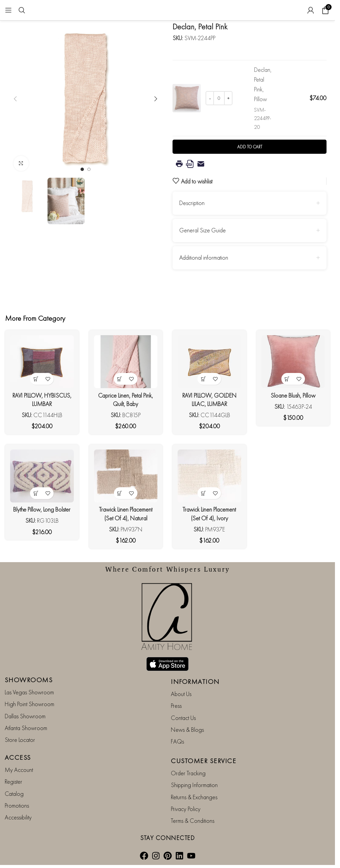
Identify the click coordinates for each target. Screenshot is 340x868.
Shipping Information (194, 785)
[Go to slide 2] (89, 169)
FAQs (177, 741)
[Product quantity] (219, 98)
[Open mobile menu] (8, 10)
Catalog (14, 794)
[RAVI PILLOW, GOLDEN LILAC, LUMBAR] (209, 362)
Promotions (17, 805)
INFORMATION (195, 682)
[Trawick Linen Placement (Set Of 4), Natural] (126, 476)
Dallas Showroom (25, 716)
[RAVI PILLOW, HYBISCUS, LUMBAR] (42, 362)
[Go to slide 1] (82, 169)
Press (176, 706)
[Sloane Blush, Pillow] (293, 362)
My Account (19, 770)
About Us (181, 694)
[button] (15, 99)
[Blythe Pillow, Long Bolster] (42, 476)
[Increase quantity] (228, 98)
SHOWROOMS (29, 680)
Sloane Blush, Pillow (293, 395)
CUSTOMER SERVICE (204, 761)
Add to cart (250, 147)
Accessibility (18, 817)
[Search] (22, 10)
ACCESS (18, 757)
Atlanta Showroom (26, 728)
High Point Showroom (29, 704)
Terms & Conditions (193, 821)
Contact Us (183, 718)
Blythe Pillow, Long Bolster (42, 509)
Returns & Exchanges (194, 797)
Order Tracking (188, 773)
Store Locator (20, 740)
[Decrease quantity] (210, 98)
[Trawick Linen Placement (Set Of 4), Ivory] (209, 476)
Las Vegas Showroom (29, 692)
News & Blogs (187, 730)
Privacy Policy (186, 809)
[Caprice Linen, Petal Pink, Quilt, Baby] (126, 362)
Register (13, 782)
